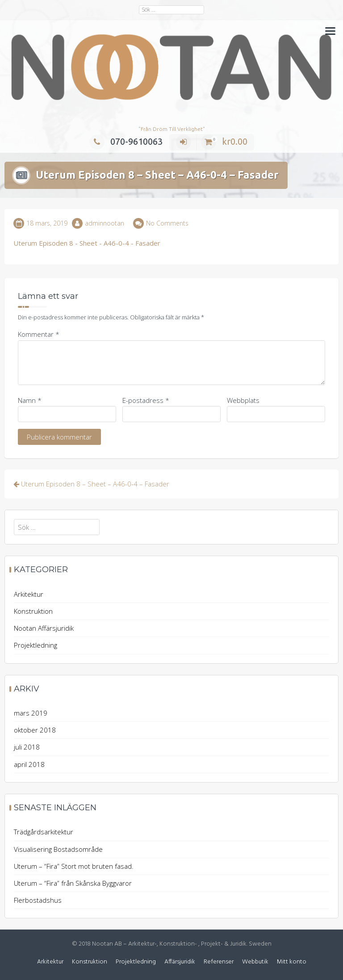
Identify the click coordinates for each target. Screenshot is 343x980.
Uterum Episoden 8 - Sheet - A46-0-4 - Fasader (87, 243)
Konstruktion (33, 611)
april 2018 (29, 764)
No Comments (167, 223)
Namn (30, 400)
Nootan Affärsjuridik (44, 628)
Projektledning (36, 645)
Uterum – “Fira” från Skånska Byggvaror (73, 883)
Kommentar (39, 334)
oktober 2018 (35, 730)
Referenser (219, 962)
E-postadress (146, 400)
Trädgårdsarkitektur (44, 832)
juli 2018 (27, 747)
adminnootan (105, 223)
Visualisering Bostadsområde (58, 849)
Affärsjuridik (180, 962)
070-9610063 (126, 141)
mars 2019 (31, 713)
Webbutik (255, 962)
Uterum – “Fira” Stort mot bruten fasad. (74, 866)
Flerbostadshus (38, 900)
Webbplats (243, 400)
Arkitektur (29, 594)
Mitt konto (292, 962)
